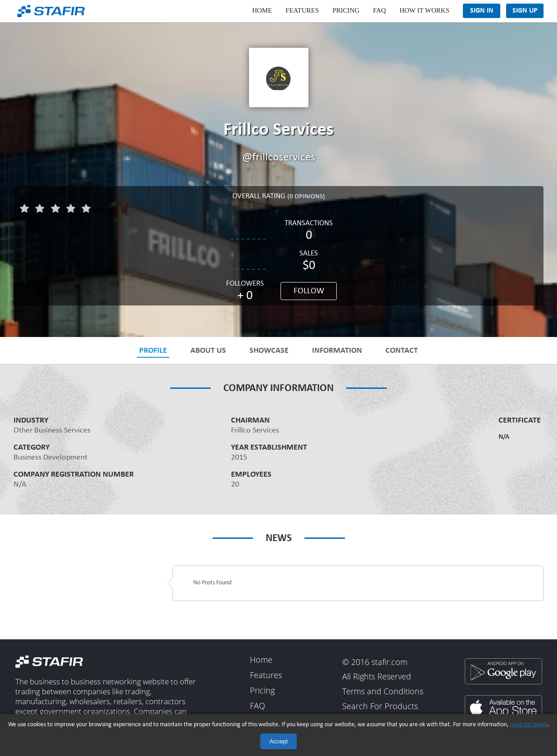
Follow (309, 291)
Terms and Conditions (383, 692)
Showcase (269, 351)
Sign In (482, 11)
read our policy (529, 725)
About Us (208, 351)
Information (337, 351)
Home (262, 10)
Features (302, 10)
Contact (402, 351)
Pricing (346, 10)
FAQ (379, 10)
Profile (153, 351)
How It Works (424, 10)
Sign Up (525, 11)
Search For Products (380, 706)
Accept (278, 741)
